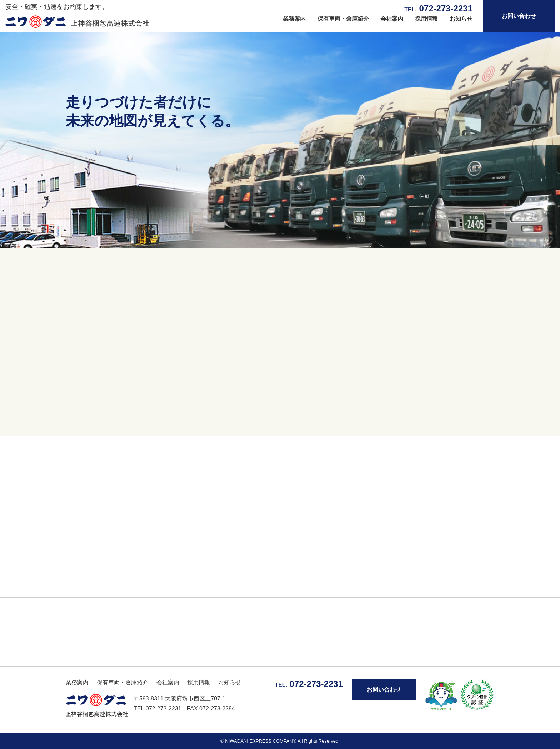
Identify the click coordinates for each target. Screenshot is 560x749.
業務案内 (294, 19)
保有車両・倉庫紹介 (343, 19)
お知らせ (461, 19)
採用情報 (426, 19)
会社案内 (392, 19)
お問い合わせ (519, 16)
